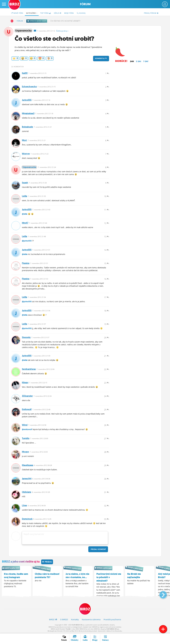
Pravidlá (112, 619)
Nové (17, 13)
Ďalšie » (62, 31)
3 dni (139, 61)
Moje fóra (69, 13)
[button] (161, 594)
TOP (46, 13)
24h (132, 61)
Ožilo (58, 13)
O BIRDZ (64, 619)
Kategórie (32, 13)
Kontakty (75, 619)
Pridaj (98, 549)
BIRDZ (12, 21)
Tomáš (68, 629)
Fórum (85, 4)
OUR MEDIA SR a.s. (78, 625)
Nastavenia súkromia (91, 619)
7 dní (146, 61)
